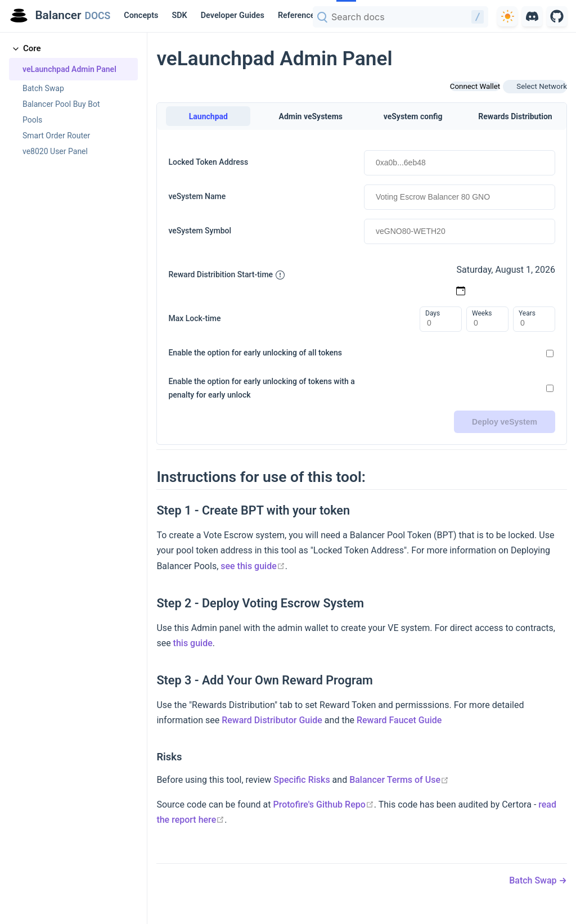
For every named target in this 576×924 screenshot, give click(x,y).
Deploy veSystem (505, 422)
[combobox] (400, 17)
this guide (193, 643)
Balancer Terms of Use (399, 780)
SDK (179, 15)
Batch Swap (43, 88)
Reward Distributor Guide (272, 720)
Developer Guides (233, 15)
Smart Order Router (56, 136)
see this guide (253, 566)
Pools (32, 120)
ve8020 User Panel (55, 151)
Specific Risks (301, 780)
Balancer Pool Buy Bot (61, 104)
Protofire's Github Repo (323, 804)
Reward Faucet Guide (399, 720)
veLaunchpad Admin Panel (69, 69)
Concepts (141, 15)
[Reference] (300, 16)
